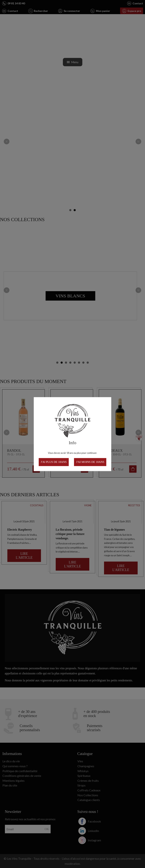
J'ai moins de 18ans (90, 462)
